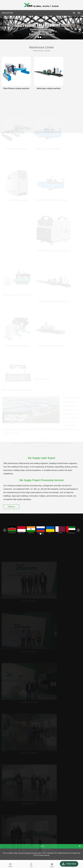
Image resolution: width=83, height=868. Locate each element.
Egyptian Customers (29, 702)
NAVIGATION (7, 13)
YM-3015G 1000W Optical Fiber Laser (52, 199)
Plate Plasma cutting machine (16, 88)
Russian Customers (29, 752)
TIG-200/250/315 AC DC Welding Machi (54, 250)
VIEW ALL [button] (41, 439)
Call (31, 865)
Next (80, 28)
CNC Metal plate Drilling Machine (17, 294)
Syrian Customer (29, 803)
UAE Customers (29, 600)
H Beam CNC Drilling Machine (51, 345)
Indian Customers (29, 651)
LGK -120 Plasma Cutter (17, 200)
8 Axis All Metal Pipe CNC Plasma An (54, 301)
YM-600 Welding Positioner (17, 345)
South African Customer (29, 854)
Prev (3, 28)
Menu (52, 865)
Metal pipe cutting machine (49, 88)
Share (10, 865)
